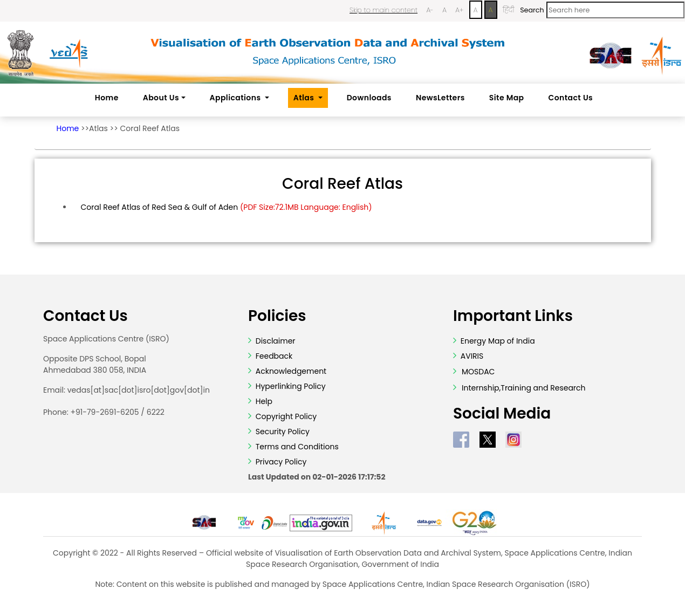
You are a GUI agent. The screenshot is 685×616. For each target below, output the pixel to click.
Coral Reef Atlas (150, 128)
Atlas (98, 128)
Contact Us (571, 98)
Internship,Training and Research (524, 388)
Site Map (507, 98)
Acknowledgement (291, 371)
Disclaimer (276, 341)
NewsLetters (440, 98)
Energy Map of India (498, 341)
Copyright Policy (285, 416)
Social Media (502, 414)
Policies (277, 316)
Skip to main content (383, 10)
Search (532, 10)
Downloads (369, 98)
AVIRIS (472, 356)
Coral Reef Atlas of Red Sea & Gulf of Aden (227, 207)
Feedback (273, 356)
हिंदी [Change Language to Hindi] (509, 10)
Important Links (513, 316)
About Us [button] (161, 98)
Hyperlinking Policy (290, 386)
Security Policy (282, 432)
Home (107, 98)
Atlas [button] (305, 98)
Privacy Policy (280, 462)
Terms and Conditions (296, 447)
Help (263, 401)
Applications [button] (237, 98)
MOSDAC (478, 372)
